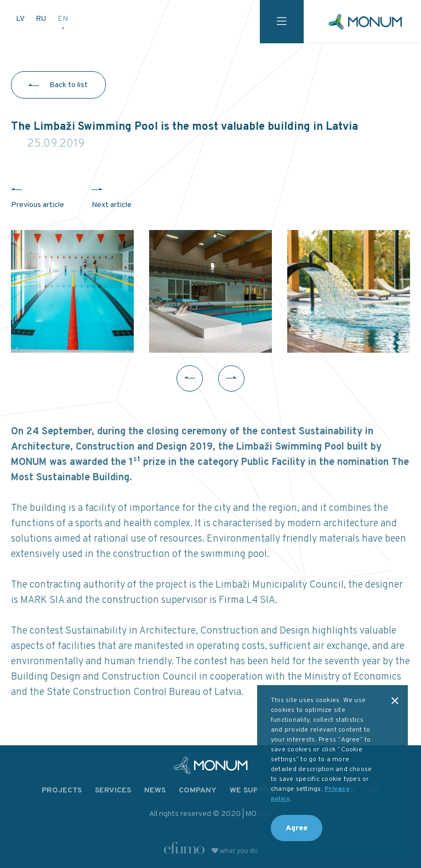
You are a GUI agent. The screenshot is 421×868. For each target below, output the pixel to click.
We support (255, 791)
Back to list (69, 85)
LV (21, 19)
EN (63, 19)
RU (42, 19)
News (155, 791)
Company (198, 791)
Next (231, 378)
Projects (62, 791)
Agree (297, 828)
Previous (190, 378)
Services (113, 791)
